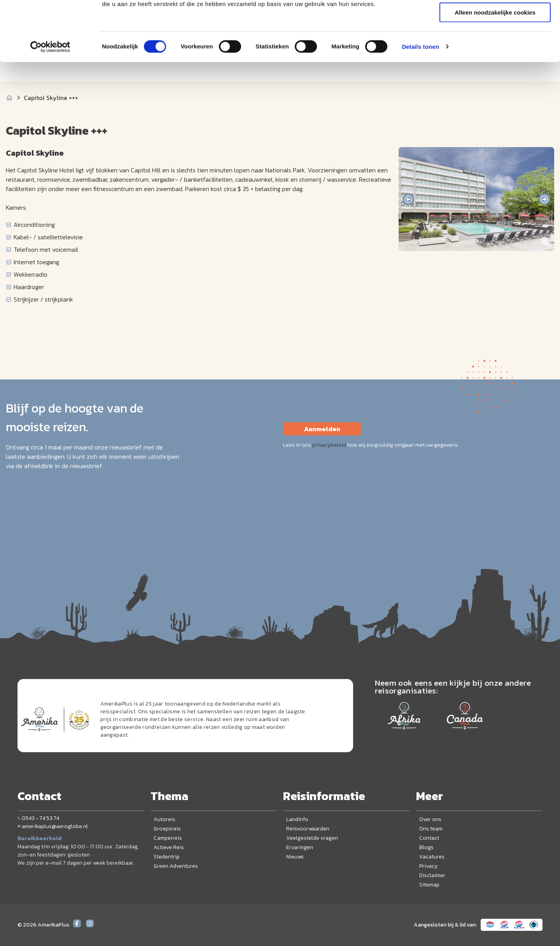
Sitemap (429, 885)
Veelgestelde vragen (312, 838)
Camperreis (168, 838)
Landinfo (297, 819)
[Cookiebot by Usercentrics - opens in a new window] (50, 99)
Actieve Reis (169, 847)
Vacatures (432, 857)
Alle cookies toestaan (495, 19)
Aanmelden (322, 429)
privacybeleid (329, 445)
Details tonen (420, 99)
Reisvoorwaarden (308, 829)
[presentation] (408, 199)
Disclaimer (432, 875)
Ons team (431, 829)
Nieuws (295, 857)
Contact (429, 838)
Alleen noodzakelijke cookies (495, 65)
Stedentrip (167, 857)
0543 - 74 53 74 (38, 818)
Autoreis (164, 819)
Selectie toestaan (495, 42)
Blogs (426, 847)
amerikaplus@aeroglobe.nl (53, 826)
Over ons (430, 819)
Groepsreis (167, 829)
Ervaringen (300, 847)
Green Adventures (176, 866)
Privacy (428, 866)
